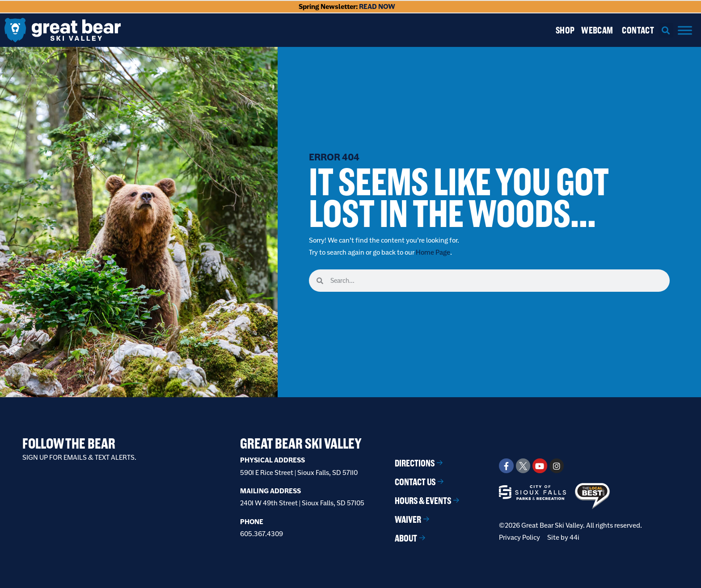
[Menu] (685, 30)
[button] (666, 30)
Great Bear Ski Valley (301, 443)
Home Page (433, 252)
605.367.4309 (262, 534)
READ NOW (377, 6)
